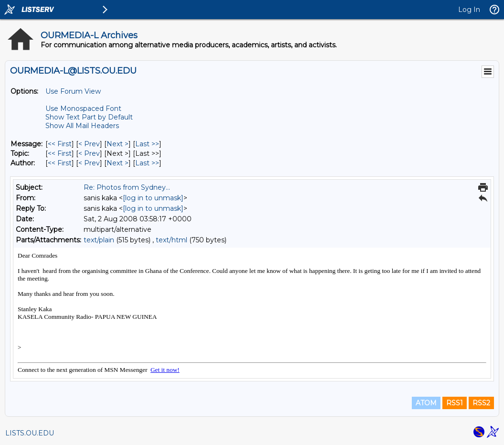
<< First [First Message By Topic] (60, 153)
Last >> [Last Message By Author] (147, 163)
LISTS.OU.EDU (30, 433)
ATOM (426, 403)
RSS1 (455, 403)
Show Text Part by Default (89, 117)
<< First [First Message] (60, 144)
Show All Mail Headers (82, 126)
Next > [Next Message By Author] (118, 163)
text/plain (99, 240)
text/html (172, 240)
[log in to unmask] (153, 198)
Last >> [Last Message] (147, 144)
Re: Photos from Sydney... (127, 187)
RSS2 (481, 403)
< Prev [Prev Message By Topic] (89, 153)
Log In (469, 10)
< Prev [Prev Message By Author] (89, 163)
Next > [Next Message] (118, 144)
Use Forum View (73, 91)
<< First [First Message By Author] (60, 163)
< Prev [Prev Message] (89, 144)
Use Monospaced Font (83, 109)
